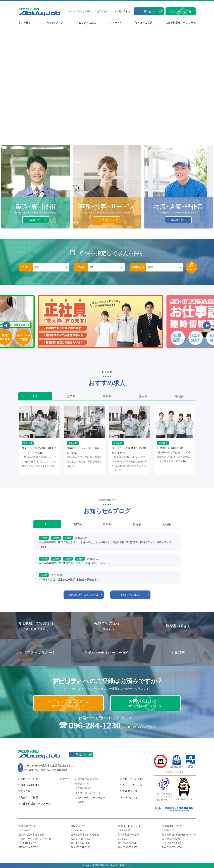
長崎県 (179, 396)
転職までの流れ (107, 626)
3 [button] (107, 351)
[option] (107, 322)
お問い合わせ (123, 11)
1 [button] (94, 351)
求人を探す (25, 22)
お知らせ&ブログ (54, 22)
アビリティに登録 (132, 779)
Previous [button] (6, 326)
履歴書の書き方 (178, 626)
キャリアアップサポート (36, 652)
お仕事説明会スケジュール (181, 22)
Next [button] (207, 326)
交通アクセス (104, 11)
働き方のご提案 (144, 22)
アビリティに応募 (181, 11)
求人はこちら (36, 220)
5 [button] (120, 351)
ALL (35, 396)
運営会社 (149, 11)
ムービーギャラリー (81, 11)
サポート (115, 22)
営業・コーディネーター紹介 (107, 652)
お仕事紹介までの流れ (36, 626)
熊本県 (71, 396)
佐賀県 (143, 396)
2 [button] (100, 351)
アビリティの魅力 (86, 22)
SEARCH (191, 269)
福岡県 (107, 396)
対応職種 (178, 652)
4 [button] (114, 351)
